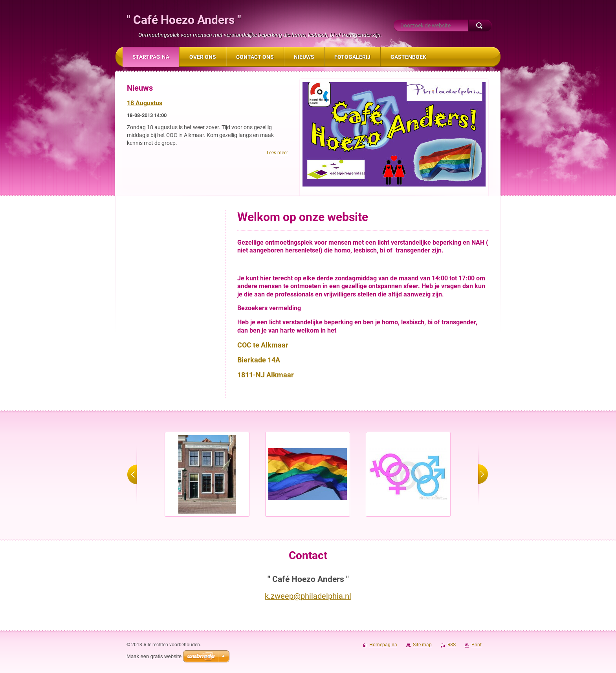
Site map (422, 645)
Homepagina (383, 645)
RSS (452, 645)
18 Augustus (145, 103)
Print (477, 645)
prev (132, 474)
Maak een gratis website (154, 656)
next (483, 474)
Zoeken (480, 26)
